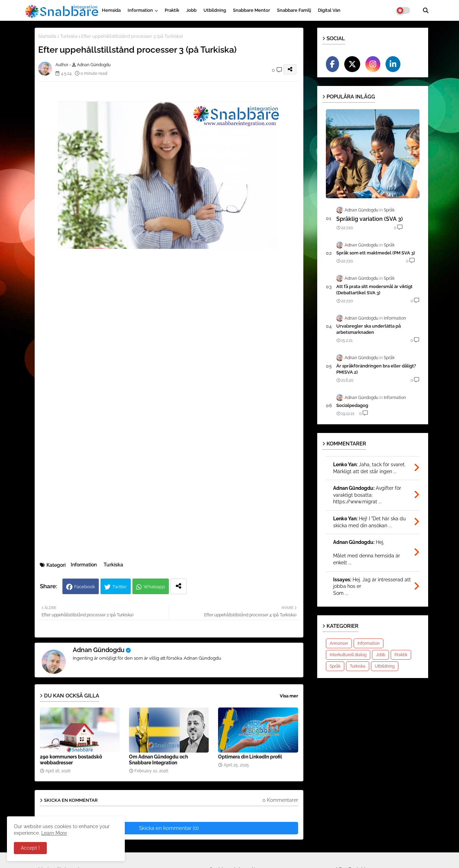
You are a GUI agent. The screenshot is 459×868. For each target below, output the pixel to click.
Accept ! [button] (30, 848)
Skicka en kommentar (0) (169, 828)
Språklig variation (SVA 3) (370, 219)
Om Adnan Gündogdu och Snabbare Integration (158, 760)
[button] (426, 10)
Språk (335, 666)
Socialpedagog (352, 405)
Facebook (85, 587)
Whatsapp (154, 587)
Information (140, 10)
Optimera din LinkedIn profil (250, 757)
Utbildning (215, 10)
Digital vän (329, 10)
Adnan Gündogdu (99, 650)
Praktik (172, 10)
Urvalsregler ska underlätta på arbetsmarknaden (369, 329)
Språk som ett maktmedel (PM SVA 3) (376, 253)
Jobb (191, 10)
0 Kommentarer (280, 800)
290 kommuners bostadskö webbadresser (71, 760)
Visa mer (289, 696)
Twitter (120, 587)
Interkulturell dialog (348, 655)
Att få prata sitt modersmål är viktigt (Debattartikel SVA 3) (374, 290)
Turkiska (69, 36)
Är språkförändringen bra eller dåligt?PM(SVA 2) (376, 369)
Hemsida (111, 10)
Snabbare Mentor (252, 10)
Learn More (54, 833)
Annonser (339, 643)
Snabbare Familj (294, 10)
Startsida (47, 36)
